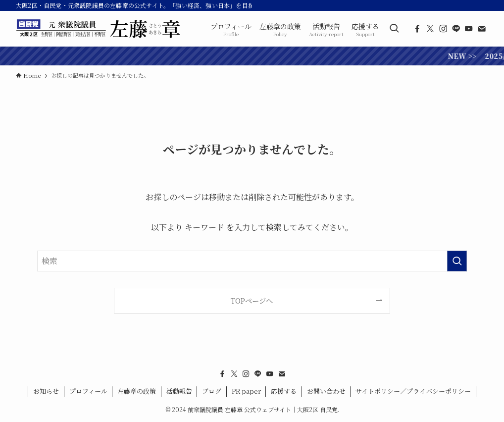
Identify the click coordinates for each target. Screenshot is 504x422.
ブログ (212, 391)
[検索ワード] (252, 261)
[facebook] (417, 29)
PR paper (246, 391)
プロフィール (88, 391)
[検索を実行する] (457, 261)
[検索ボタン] (394, 29)
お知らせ (46, 391)
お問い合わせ (326, 391)
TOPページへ (252, 300)
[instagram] (443, 29)
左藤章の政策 (137, 391)
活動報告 (179, 391)
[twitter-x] (430, 29)
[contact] (482, 29)
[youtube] (469, 29)
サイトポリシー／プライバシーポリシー (413, 391)
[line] (456, 29)
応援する (284, 391)
